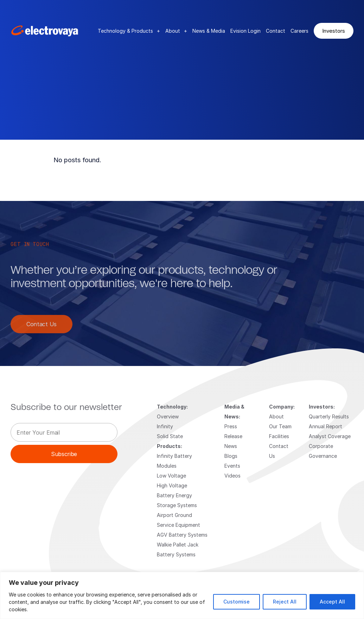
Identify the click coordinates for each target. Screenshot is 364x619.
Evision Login (245, 31)
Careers (299, 31)
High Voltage (172, 485)
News (231, 446)
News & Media (209, 31)
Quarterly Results (329, 416)
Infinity (165, 426)
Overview (168, 416)
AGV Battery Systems (182, 535)
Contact (276, 31)
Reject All (285, 602)
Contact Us (41, 329)
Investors (334, 31)
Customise (237, 602)
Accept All (332, 602)
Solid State (170, 436)
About (176, 31)
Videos (232, 476)
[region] (182, 595)
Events (232, 466)
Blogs (231, 456)
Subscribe (64, 454)
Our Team (280, 426)
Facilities (279, 436)
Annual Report (325, 426)
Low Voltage (171, 476)
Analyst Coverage (330, 436)
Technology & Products (129, 31)
